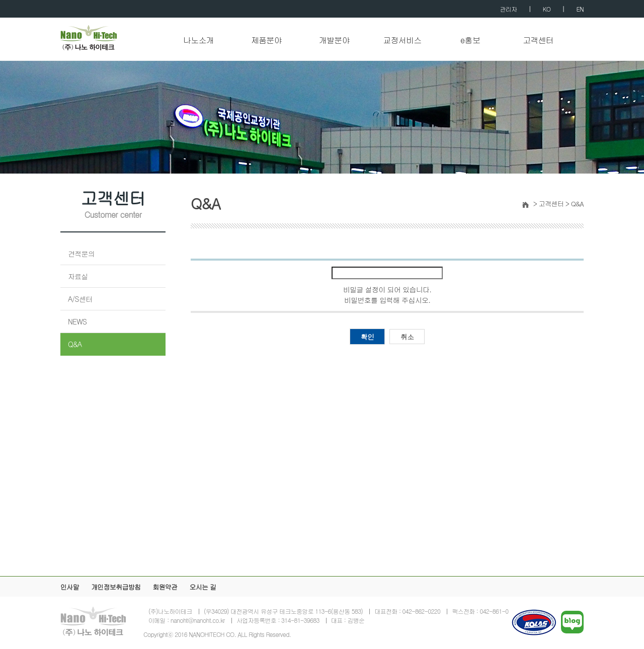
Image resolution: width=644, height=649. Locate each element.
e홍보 (470, 40)
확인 (368, 337)
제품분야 (266, 40)
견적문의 (81, 254)
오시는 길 (203, 587)
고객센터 (538, 40)
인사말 (70, 587)
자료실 (78, 276)
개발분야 (334, 40)
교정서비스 (402, 40)
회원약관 (165, 587)
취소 (407, 337)
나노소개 (198, 40)
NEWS (77, 321)
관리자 (509, 9)
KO (547, 9)
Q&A (75, 344)
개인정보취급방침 (116, 587)
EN (580, 9)
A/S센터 (80, 299)
